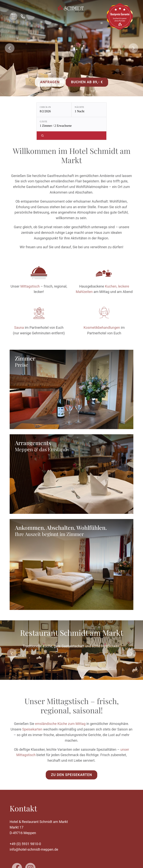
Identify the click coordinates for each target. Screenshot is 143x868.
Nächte (79, 107)
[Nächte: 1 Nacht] (89, 110)
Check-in (45, 107)
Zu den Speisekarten (71, 775)
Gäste (44, 122)
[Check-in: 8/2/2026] (54, 110)
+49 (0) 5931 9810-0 (25, 844)
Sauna (19, 327)
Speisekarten (32, 729)
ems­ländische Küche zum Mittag (60, 724)
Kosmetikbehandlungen (102, 327)
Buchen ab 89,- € (87, 82)
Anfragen (50, 82)
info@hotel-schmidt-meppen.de (34, 849)
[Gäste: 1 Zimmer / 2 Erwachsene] (71, 124)
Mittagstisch (30, 286)
